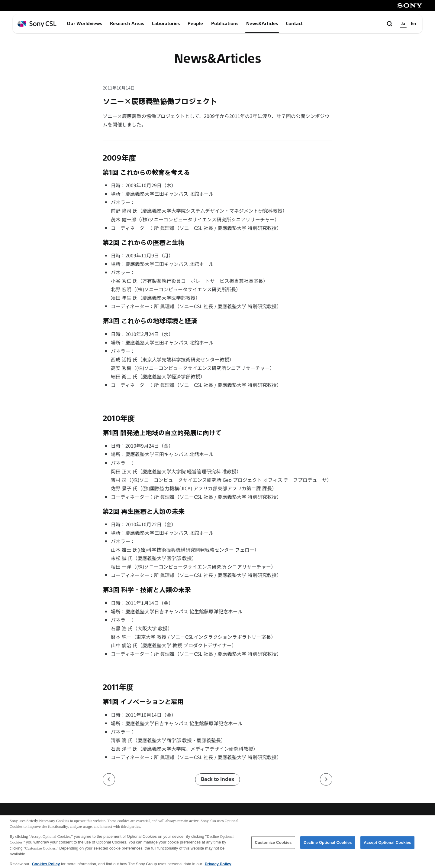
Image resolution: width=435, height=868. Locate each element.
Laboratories (166, 24)
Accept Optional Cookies (387, 845)
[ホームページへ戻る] (37, 24)
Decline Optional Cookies (328, 845)
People (195, 24)
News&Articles (262, 24)
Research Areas (127, 24)
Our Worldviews (84, 24)
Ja (403, 24)
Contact (294, 24)
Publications (225, 24)
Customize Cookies (273, 845)
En (414, 24)
